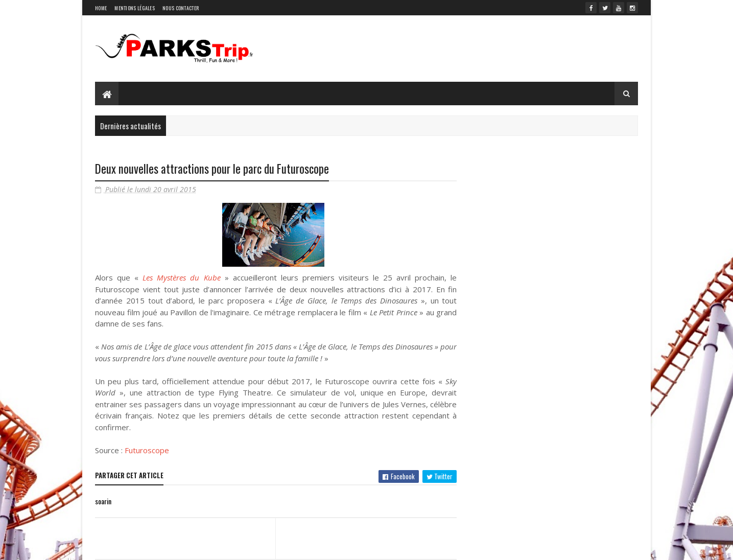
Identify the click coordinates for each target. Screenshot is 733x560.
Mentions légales (135, 8)
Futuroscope (147, 450)
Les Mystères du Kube (181, 277)
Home (101, 8)
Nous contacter (181, 8)
